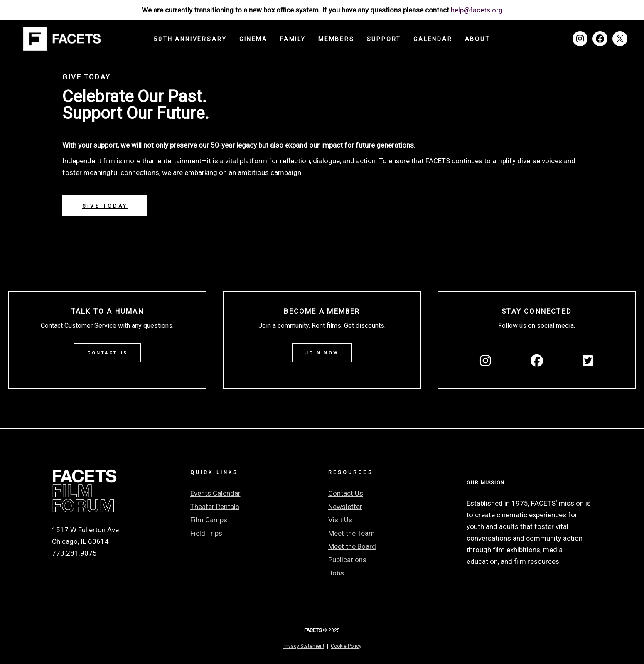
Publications (347, 560)
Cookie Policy (346, 646)
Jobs (336, 573)
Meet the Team (351, 533)
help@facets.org (477, 10)
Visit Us (340, 520)
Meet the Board (352, 546)
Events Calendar (215, 493)
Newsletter (345, 507)
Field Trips (206, 533)
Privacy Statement (304, 646)
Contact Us (346, 493)
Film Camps (209, 520)
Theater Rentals (215, 507)
